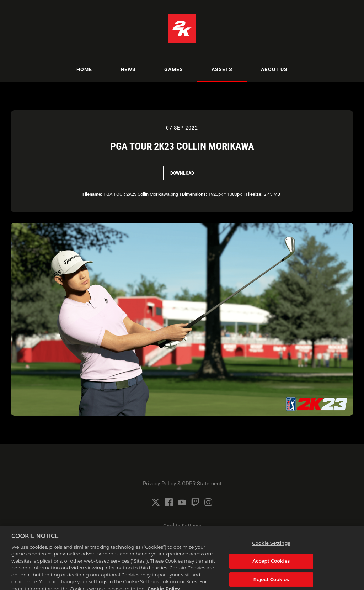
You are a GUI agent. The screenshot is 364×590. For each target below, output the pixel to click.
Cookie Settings (182, 526)
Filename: (92, 194)
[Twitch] (195, 502)
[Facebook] (169, 502)
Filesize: (254, 194)
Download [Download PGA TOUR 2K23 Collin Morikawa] (182, 173)
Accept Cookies (271, 564)
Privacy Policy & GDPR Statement (182, 484)
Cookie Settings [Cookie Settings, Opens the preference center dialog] (271, 546)
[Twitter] (156, 502)
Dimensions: (195, 194)
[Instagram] (208, 502)
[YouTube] (182, 502)
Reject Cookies (271, 582)
